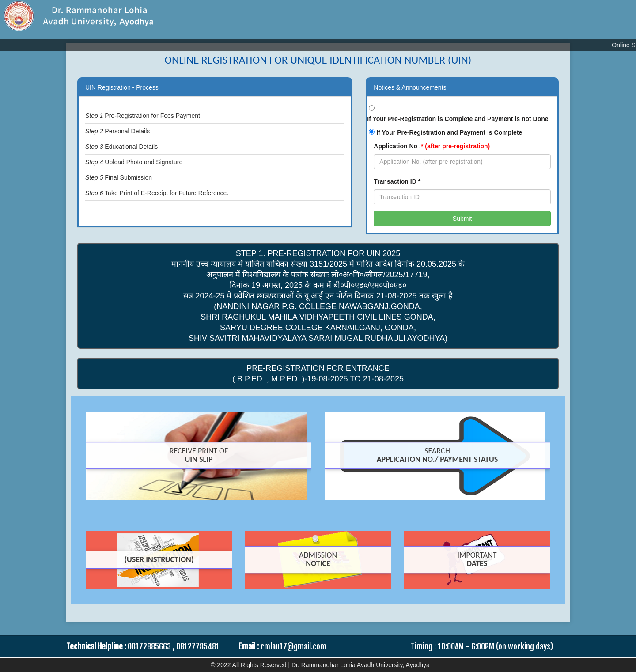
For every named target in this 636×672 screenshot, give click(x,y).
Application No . (432, 146)
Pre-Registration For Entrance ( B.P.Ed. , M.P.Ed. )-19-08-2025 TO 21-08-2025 (318, 374)
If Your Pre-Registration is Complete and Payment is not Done (458, 119)
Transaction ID (397, 181)
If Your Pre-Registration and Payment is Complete (449, 132)
